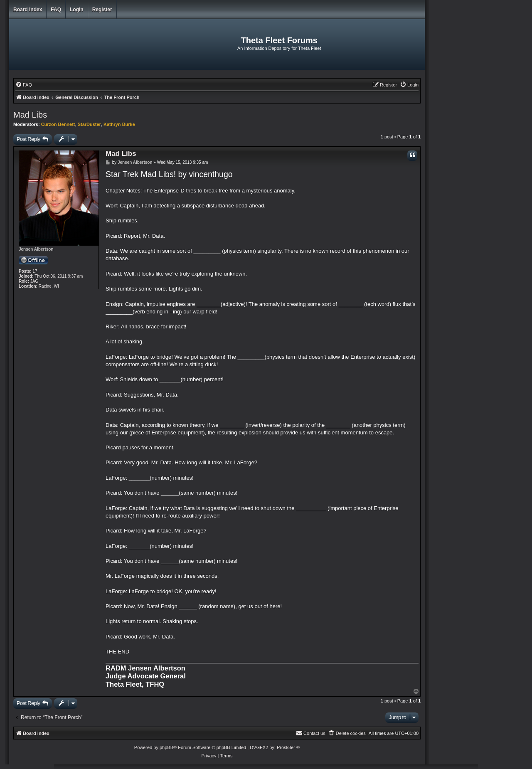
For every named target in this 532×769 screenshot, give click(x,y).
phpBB (166, 747)
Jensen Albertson (36, 249)
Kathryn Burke (119, 124)
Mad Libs (30, 115)
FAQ (56, 10)
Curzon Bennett (58, 124)
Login (77, 10)
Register (102, 10)
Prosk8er (286, 747)
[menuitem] (24, 85)
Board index (28, 10)
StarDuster (89, 124)
